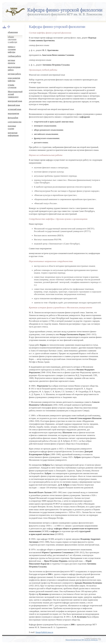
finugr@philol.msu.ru (44, 632)
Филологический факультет (73, 640)
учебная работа (14, 56)
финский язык (14, 105)
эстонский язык (15, 109)
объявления (13, 32)
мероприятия (13, 113)
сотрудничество (15, 122)
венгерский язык (15, 101)
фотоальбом (13, 118)
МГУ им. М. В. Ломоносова (90, 640)
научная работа (14, 74)
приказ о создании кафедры (12, 49)
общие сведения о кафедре (13, 39)
